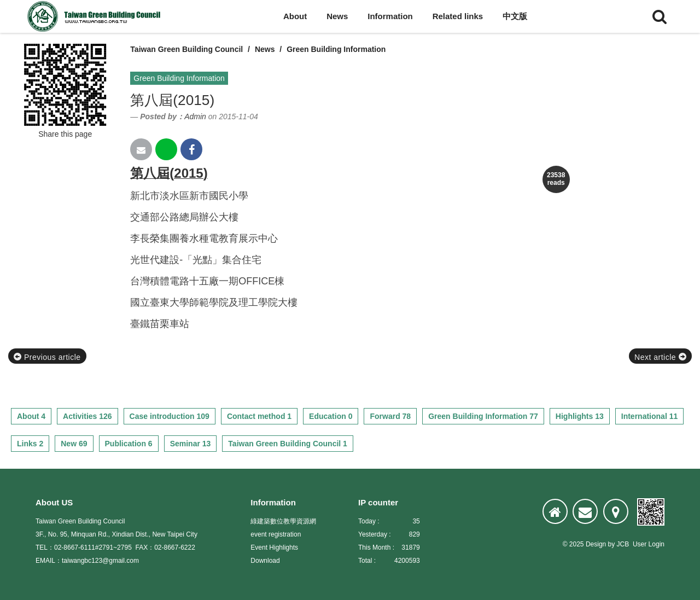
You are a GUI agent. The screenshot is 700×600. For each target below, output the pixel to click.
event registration (276, 534)
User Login (649, 544)
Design (596, 544)
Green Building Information (336, 49)
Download (265, 561)
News (337, 16)
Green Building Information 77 (483, 416)
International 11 (649, 416)
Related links (458, 16)
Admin (195, 116)
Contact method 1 (259, 416)
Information (390, 16)
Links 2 (30, 444)
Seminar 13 (191, 444)
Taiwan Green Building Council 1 (288, 444)
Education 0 (331, 416)
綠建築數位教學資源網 (283, 521)
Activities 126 (87, 416)
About (295, 16)
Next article (660, 357)
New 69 (74, 444)
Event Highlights (274, 547)
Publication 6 (129, 444)
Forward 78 (390, 416)
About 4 (31, 416)
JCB (623, 544)
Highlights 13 (580, 416)
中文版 (515, 16)
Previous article (47, 357)
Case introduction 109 (170, 416)
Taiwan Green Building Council (186, 49)
